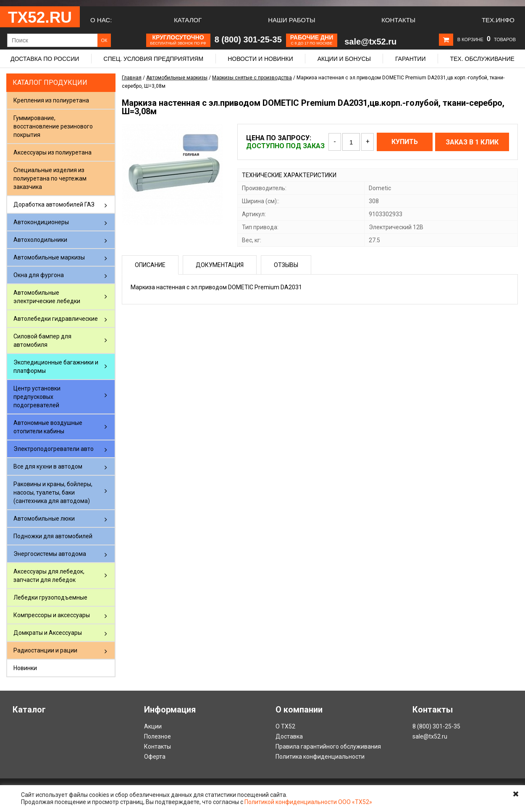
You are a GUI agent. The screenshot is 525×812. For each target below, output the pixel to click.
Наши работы (291, 20)
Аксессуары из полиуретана (52, 152)
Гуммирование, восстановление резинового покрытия (53, 126)
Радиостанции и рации (45, 650)
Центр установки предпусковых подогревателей (37, 397)
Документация (220, 265)
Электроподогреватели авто (54, 449)
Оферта (155, 757)
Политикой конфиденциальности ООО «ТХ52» (308, 802)
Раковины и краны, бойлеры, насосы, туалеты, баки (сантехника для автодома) (53, 492)
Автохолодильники (40, 240)
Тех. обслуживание (482, 59)
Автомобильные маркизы (49, 257)
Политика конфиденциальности (320, 757)
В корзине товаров (487, 39)
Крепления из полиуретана (51, 100)
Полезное (157, 736)
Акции (153, 726)
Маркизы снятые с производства (252, 78)
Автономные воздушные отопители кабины (48, 427)
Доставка (289, 736)
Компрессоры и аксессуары (52, 615)
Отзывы (286, 265)
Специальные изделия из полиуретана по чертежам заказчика (50, 178)
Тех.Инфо (498, 20)
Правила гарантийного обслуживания (328, 747)
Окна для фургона (39, 275)
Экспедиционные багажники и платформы (56, 367)
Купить (405, 142)
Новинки (25, 668)
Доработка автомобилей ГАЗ (54, 204)
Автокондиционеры (41, 222)
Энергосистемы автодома (50, 554)
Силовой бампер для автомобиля (42, 341)
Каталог (188, 20)
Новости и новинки (260, 59)
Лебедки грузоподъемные (50, 597)
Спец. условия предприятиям (153, 59)
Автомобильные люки (44, 519)
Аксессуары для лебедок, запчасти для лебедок (49, 576)
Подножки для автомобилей (53, 536)
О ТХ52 (285, 726)
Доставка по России (45, 59)
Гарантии (411, 59)
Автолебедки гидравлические (56, 319)
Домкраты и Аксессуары (48, 633)
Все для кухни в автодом (48, 466)
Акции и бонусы (344, 59)
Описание (150, 265)
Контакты (398, 20)
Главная (132, 78)
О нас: (101, 20)
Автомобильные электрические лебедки (47, 297)
